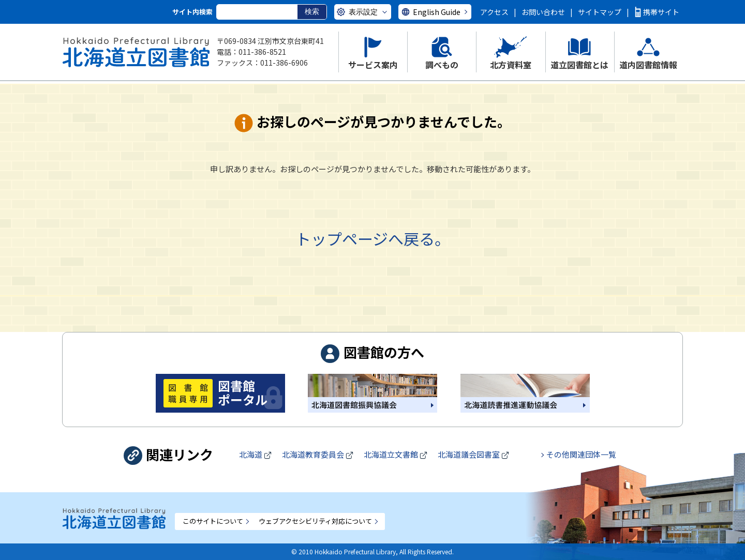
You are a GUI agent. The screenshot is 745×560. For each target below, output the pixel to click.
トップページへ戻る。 (373, 238)
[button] (373, 52)
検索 (312, 11)
